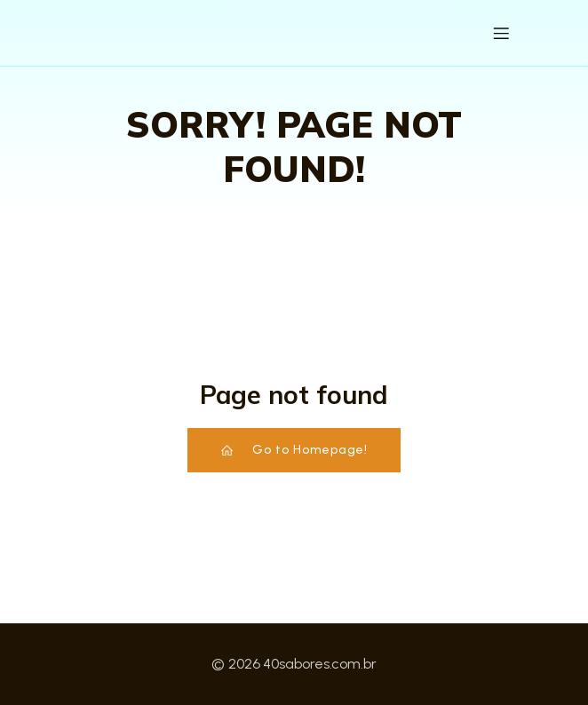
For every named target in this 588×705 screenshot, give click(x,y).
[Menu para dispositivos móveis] (501, 33)
